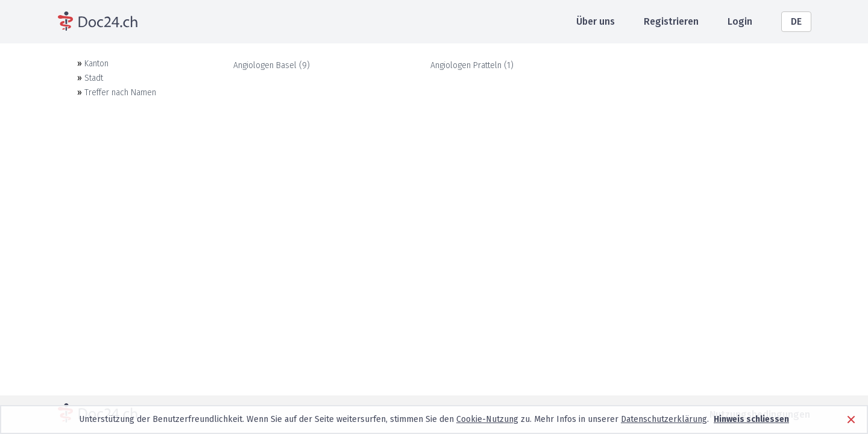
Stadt (94, 78)
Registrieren (671, 21)
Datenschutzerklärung (664, 419)
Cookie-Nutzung (487, 419)
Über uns (596, 21)
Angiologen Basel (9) (272, 65)
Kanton (96, 64)
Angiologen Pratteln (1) (472, 65)
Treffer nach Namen (120, 93)
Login (740, 21)
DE (796, 21)
